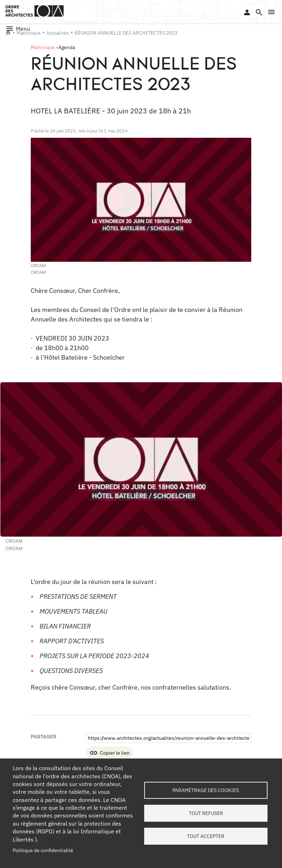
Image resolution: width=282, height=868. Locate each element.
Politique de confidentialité (43, 850)
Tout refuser (206, 813)
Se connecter (247, 12)
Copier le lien (115, 753)
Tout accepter (206, 836)
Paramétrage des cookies (206, 790)
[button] (271, 12)
